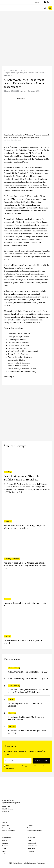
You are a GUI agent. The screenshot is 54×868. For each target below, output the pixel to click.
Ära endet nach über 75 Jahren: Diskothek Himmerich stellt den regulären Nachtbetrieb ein (25, 565)
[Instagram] (6, 815)
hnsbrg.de (4, 840)
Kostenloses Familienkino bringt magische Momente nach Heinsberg (24, 527)
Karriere (4, 854)
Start (5, 70)
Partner (4, 849)
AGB (29, 840)
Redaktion (5, 843)
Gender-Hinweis (32, 846)
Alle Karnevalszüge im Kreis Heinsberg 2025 (28, 679)
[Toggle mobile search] (45, 8)
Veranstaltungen (6, 828)
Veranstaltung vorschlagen (35, 831)
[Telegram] (10, 815)
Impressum (31, 851)
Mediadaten (5, 846)
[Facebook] (3, 815)
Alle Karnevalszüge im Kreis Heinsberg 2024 (28, 672)
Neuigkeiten (13, 70)
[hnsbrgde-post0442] (27, 118)
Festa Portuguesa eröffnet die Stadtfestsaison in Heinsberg (22, 478)
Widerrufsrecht (32, 843)
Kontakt (4, 851)
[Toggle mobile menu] (50, 8)
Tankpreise (30, 828)
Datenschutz (31, 849)
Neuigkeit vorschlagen (8, 831)
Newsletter (30, 825)
